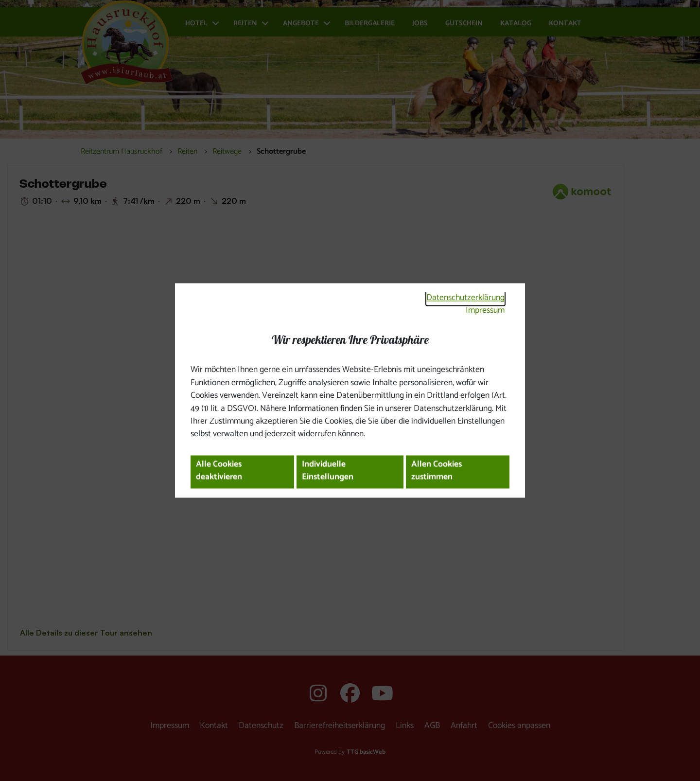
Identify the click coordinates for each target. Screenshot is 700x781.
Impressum (485, 311)
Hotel (196, 24)
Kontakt (565, 24)
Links (405, 726)
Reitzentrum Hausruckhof (122, 151)
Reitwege (227, 151)
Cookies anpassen (519, 726)
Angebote (301, 24)
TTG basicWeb (366, 752)
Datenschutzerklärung (465, 298)
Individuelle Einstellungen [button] (328, 471)
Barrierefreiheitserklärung (340, 726)
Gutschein (464, 24)
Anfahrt (464, 726)
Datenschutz (261, 726)
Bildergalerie (370, 24)
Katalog (516, 24)
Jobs (420, 24)
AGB (432, 726)
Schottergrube (281, 151)
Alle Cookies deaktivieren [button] (219, 471)
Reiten (245, 24)
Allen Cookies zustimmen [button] (437, 471)
